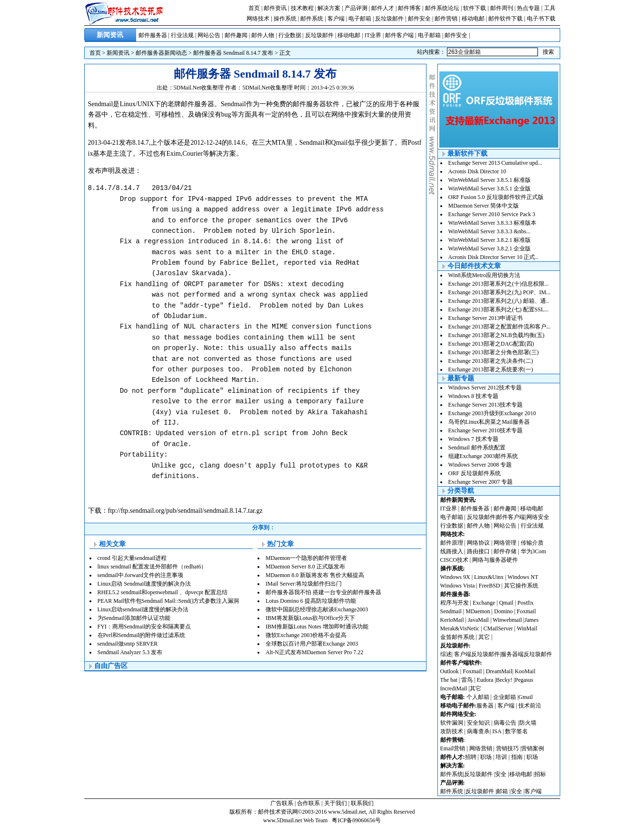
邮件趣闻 (236, 35)
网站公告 (209, 35)
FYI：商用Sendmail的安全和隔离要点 (144, 627)
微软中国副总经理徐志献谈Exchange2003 (317, 609)
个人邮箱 (478, 697)
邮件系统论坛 (442, 8)
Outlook (450, 671)
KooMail (525, 671)
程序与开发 (455, 603)
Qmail (506, 603)
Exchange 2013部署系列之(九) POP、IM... (500, 292)
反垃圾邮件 (389, 19)
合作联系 (308, 803)
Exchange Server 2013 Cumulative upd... (495, 163)
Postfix (525, 603)
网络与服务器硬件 (495, 560)
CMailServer (498, 628)
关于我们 (336, 803)
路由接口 (478, 551)
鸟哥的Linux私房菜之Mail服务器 (489, 422)
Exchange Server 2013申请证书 (486, 318)
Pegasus (524, 680)
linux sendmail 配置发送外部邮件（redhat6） (152, 567)
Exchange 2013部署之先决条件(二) (491, 361)
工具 (550, 8)
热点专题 (528, 8)
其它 (484, 637)
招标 (540, 774)
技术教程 (302, 8)
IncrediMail (454, 688)
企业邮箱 (505, 697)
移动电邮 (473, 19)
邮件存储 (505, 551)
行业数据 (290, 35)
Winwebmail (507, 620)
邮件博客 (409, 8)
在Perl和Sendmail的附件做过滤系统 (142, 635)
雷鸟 (467, 680)
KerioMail (452, 620)
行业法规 (182, 35)
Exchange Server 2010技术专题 (486, 430)
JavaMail (478, 620)
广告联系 (282, 803)
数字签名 (516, 731)
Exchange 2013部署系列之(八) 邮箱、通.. (499, 301)
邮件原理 (452, 543)
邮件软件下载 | (507, 19)
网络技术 (258, 19)
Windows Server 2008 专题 (480, 465)
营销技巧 (507, 748)
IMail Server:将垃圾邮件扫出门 (304, 584)
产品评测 (356, 8)
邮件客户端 (399, 35)
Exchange (484, 603)
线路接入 (452, 551)
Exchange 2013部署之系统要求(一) (491, 369)
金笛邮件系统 (457, 637)
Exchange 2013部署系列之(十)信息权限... (499, 284)
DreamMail (499, 671)
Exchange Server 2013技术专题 (486, 405)
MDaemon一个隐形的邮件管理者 (306, 558)
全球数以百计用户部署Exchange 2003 (312, 644)
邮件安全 (419, 19)
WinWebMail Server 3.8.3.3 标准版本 (493, 223)
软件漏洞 (452, 723)
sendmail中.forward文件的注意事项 (140, 575)
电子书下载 (541, 19)
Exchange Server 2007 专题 (481, 482)
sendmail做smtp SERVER (128, 644)
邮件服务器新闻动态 (161, 53)
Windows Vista (458, 586)
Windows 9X (455, 577)
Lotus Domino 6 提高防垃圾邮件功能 (311, 601)
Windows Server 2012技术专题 (485, 388)
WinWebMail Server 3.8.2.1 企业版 (490, 249)
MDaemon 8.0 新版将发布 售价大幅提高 (315, 575)
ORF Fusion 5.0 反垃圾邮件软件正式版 (496, 197)
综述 (446, 654)
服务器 (485, 706)
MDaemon (478, 611)
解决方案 (329, 8)
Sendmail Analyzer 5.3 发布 (130, 652)
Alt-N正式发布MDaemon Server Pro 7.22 (314, 652)
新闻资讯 (118, 53)
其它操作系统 (521, 586)
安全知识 (478, 723)
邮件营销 (446, 19)
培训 (501, 757)
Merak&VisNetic (460, 628)
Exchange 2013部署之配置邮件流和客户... (500, 327)
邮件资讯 (275, 8)
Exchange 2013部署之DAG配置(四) (491, 344)
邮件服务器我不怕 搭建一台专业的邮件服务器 (323, 592)
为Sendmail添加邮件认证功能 (134, 618)
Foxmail (526, 611)
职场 (486, 757)
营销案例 (533, 748)
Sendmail (451, 611)
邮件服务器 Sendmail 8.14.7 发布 (233, 53)
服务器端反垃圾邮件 (526, 654)
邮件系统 (312, 19)
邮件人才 (383, 8)
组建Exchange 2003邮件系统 (483, 456)
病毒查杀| (480, 731)
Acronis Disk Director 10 (477, 171)
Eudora (486, 680)
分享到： (264, 528)
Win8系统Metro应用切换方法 (485, 275)
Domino (503, 611)
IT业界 (373, 35)
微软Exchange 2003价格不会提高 (306, 635)
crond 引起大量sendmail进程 (132, 558)
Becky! (505, 680)
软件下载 (475, 8)
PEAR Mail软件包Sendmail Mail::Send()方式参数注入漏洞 (168, 601)
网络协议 (478, 543)
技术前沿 (530, 706)
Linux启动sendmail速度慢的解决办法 (143, 609)
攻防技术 (452, 731)
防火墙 (528, 723)
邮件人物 (263, 35)
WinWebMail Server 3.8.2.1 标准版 (490, 240)
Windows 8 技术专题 (474, 396)
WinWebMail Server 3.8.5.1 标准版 (490, 180)
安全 (501, 774)
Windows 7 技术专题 (474, 439)
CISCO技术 (454, 560)
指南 (517, 757)
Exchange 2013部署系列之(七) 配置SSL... (499, 309)
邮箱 (502, 791)
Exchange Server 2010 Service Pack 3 (492, 214)
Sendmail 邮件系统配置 (477, 448)
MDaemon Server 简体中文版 (484, 206)
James (531, 620)
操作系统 (285, 19)
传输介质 (532, 543)
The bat (449, 680)
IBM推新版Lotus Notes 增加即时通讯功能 (317, 627)
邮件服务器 (153, 35)
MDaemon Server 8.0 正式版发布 (305, 567)
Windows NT (523, 577)
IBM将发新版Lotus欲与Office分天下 (310, 618)
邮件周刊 (502, 8)
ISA (497, 731)
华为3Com (533, 551)
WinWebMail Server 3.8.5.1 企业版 (490, 189)
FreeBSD (490, 586)
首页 (254, 8)
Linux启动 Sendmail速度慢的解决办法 (144, 584)
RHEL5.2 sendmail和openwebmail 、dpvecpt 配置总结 (163, 592)
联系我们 (362, 803)
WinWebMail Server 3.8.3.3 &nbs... (490, 231)
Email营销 (453, 748)
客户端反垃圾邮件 (477, 654)
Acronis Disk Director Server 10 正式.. (493, 257)
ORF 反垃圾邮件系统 (475, 473)
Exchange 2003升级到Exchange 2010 (492, 413)
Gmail (525, 697)
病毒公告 (505, 723)
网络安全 (538, 517)
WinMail (527, 628)
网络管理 (505, 543)
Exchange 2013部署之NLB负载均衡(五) (496, 335)
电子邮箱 (360, 19)
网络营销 (481, 748)
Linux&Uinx (489, 577)
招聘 (471, 757)
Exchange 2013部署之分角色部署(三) (494, 352)
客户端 (336, 19)
